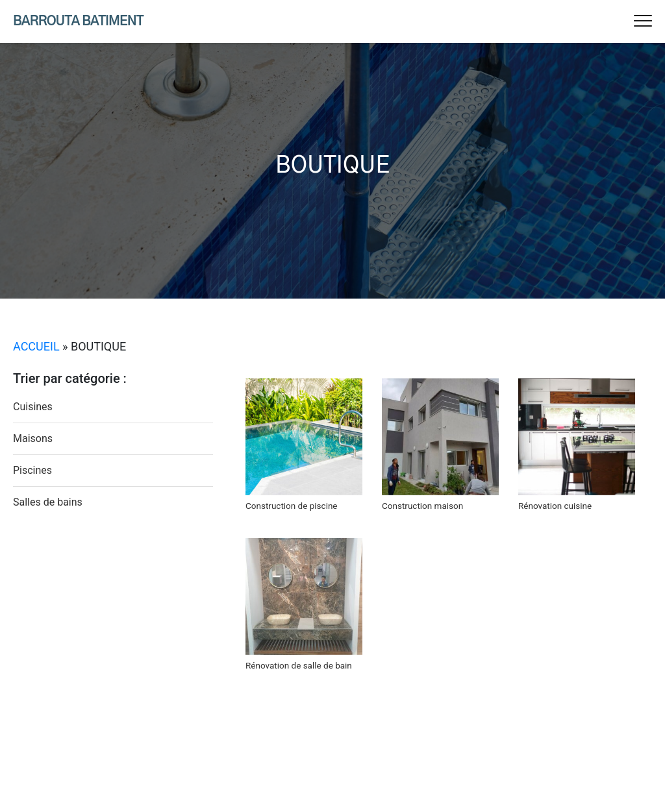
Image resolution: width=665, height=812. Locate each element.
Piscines (32, 470)
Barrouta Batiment (78, 21)
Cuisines (33, 407)
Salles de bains (48, 502)
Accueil (36, 346)
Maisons (33, 438)
